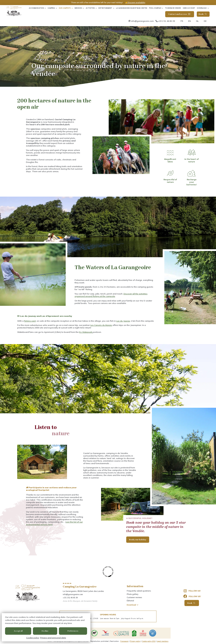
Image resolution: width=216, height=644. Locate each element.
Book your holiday (138, 540)
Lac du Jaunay (123, 321)
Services (78, 8)
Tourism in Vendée (173, 8)
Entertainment (105, 8)
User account (189, 8)
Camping (51, 8)
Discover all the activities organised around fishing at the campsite (111, 295)
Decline (45, 631)
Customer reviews (134, 597)
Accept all (18, 631)
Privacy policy (135, 641)
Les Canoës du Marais (101, 325)
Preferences (73, 631)
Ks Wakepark (86, 332)
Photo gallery (133, 594)
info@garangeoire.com (142, 21)
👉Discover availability (135, 3)
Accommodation (36, 8)
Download (202, 8)
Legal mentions (163, 641)
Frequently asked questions (139, 591)
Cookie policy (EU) (149, 641)
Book (203, 14)
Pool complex (155, 8)
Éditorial (130, 601)
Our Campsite (65, 8)
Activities (90, 8)
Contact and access (179, 14)
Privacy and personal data (53, 638)
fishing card (30, 321)
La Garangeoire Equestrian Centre (132, 8)
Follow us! (192, 591)
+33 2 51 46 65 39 (166, 21)
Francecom (124, 641)
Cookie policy (33, 638)
